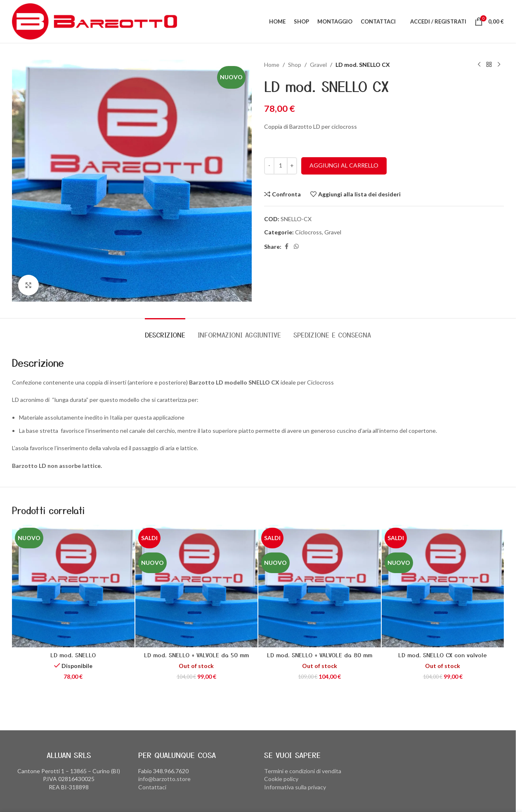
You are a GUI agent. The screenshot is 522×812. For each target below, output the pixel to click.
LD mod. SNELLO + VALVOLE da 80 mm (320, 655)
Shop (295, 65)
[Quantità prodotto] (281, 166)
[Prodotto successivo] (499, 65)
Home (272, 65)
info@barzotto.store (164, 779)
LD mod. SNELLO (73, 655)
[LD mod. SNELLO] (73, 586)
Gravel (318, 65)
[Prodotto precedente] (479, 65)
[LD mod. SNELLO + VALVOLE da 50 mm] (197, 586)
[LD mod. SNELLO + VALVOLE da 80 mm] (320, 586)
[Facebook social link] (286, 247)
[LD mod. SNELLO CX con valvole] (443, 586)
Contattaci (152, 787)
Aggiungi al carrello (344, 165)
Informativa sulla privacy (295, 787)
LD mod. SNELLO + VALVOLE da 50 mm (196, 655)
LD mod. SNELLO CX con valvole (443, 655)
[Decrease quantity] (269, 166)
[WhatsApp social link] (296, 247)
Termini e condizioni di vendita (303, 771)
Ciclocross (308, 232)
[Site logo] (94, 21)
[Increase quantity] (292, 166)
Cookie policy (281, 779)
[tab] (165, 331)
